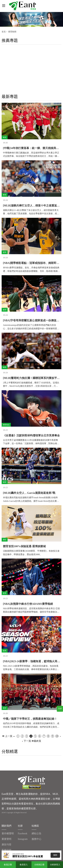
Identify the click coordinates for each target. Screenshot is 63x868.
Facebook (23, 833)
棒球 (5, 137)
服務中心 (37, 839)
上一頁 (7, 736)
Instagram (23, 839)
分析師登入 (55, 865)
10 (57, 736)
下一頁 (29, 741)
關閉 (55, 855)
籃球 (5, 252)
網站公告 (37, 833)
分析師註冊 (39, 865)
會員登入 (24, 865)
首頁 (4, 32)
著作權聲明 (8, 833)
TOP (60, 709)
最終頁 (37, 741)
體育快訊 (6, 425)
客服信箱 (6, 850)
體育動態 (12, 32)
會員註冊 (8, 865)
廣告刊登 (6, 845)
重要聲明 (6, 839)
